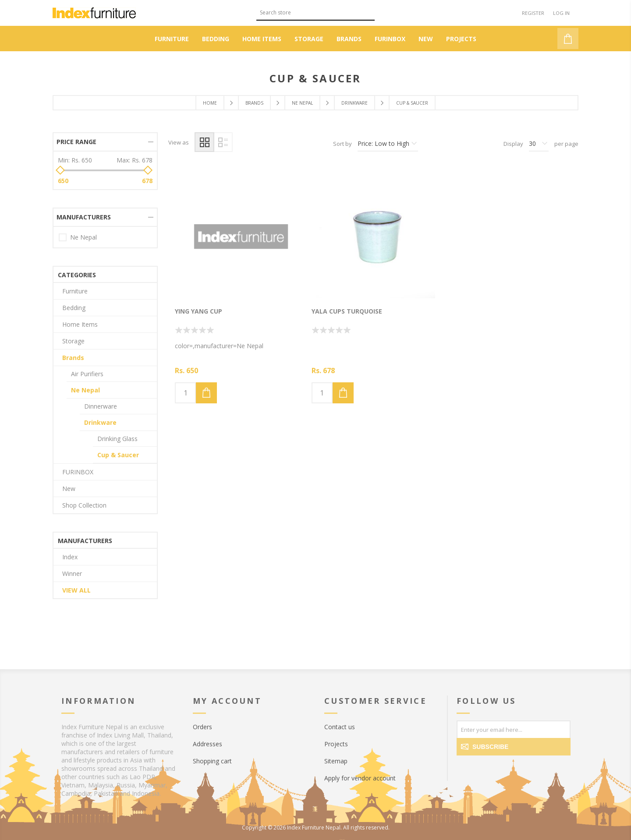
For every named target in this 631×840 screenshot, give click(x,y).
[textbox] (309, 12)
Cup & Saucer (118, 455)
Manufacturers (84, 217)
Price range (76, 142)
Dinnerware (101, 406)
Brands (73, 358)
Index (70, 557)
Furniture (75, 291)
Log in (561, 13)
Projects (336, 744)
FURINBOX (78, 472)
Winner (72, 574)
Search (368, 12)
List (223, 142)
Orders (202, 727)
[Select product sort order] (388, 144)
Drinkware (100, 422)
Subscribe (490, 747)
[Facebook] (465, 769)
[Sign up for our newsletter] (514, 729)
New (69, 489)
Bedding (74, 308)
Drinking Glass (117, 439)
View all (76, 590)
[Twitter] (483, 769)
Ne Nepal (83, 237)
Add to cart (206, 393)
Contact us (340, 727)
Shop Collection (84, 505)
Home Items (80, 324)
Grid (204, 142)
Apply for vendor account (360, 778)
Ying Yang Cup (199, 311)
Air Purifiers (87, 374)
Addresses (207, 744)
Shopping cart (212, 761)
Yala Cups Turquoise (347, 311)
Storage (73, 341)
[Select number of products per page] (539, 144)
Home (210, 103)
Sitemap (336, 761)
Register (533, 13)
